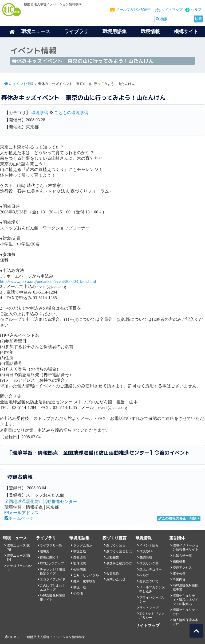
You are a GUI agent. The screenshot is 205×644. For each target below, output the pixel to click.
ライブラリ (76, 32)
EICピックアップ (52, 563)
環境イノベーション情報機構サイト (186, 547)
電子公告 (179, 573)
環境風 (45, 551)
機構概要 (179, 561)
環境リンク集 (149, 563)
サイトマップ (172, 10)
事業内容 (179, 579)
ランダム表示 (83, 545)
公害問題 (80, 569)
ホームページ (19, 518)
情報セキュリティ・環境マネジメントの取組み (186, 600)
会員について (149, 581)
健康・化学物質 (84, 581)
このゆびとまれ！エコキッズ (53, 588)
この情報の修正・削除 (177, 518)
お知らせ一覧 (182, 556)
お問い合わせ (116, 579)
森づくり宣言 (116, 545)
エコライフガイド (53, 579)
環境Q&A (146, 551)
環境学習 (40, 113)
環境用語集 (115, 32)
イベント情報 (23, 84)
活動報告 (113, 557)
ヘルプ (196, 10)
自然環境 (80, 557)
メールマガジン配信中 (133, 10)
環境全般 (80, 551)
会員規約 (113, 573)
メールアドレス (22, 513)
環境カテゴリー (151, 569)
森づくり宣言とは (119, 551)
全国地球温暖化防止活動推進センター (41, 501)
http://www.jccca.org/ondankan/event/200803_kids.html (48, 281)
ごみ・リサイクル (86, 575)
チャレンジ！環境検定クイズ (53, 571)
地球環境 (80, 563)
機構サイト (186, 32)
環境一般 (80, 587)
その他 (78, 593)
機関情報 (146, 557)
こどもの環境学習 (71, 113)
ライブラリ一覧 (51, 545)
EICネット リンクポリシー (152, 616)
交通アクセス (182, 568)
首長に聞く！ (49, 557)
